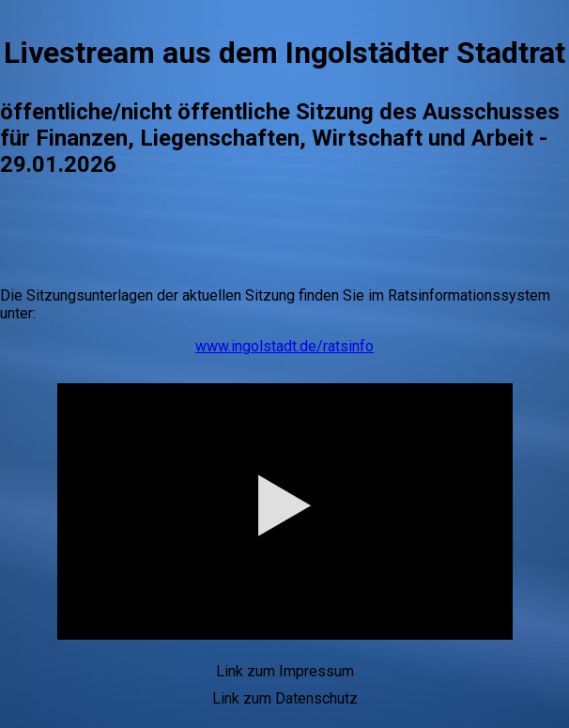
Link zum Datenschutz (285, 698)
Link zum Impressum (285, 671)
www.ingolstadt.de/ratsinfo (284, 346)
